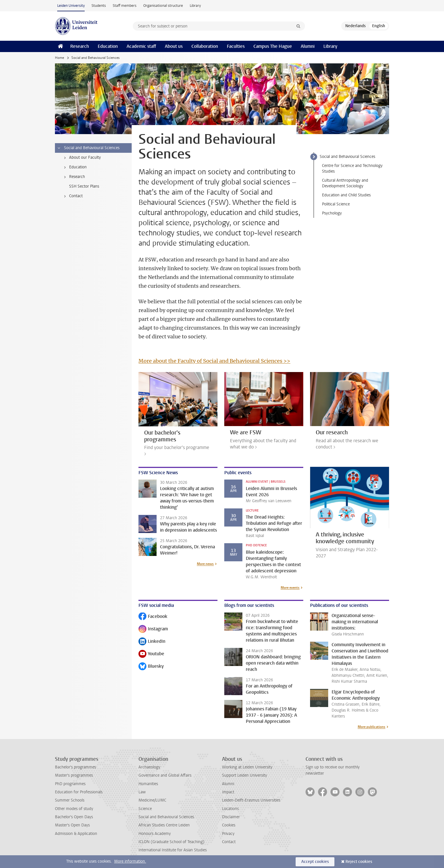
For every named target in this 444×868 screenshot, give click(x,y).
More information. (130, 861)
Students (99, 6)
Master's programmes (74, 775)
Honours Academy (155, 834)
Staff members (125, 6)
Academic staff (141, 46)
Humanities (148, 784)
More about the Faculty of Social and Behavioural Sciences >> (214, 361)
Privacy (228, 834)
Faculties (236, 46)
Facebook (153, 617)
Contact (229, 842)
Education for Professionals (79, 792)
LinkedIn (152, 642)
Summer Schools (70, 800)
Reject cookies (359, 862)
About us (174, 46)
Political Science (336, 204)
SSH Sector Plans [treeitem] (84, 186)
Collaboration (205, 46)
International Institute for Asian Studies (173, 850)
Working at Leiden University (247, 767)
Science (145, 809)
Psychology (332, 213)
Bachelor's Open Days (74, 817)
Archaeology (149, 767)
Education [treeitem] (74, 167)
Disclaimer (231, 817)
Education (108, 46)
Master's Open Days (72, 825)
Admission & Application (76, 834)
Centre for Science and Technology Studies (352, 168)
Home (59, 58)
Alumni (308, 46)
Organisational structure (163, 6)
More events (290, 588)
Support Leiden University (245, 775)
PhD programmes (70, 784)
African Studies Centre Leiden (164, 825)
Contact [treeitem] (72, 196)
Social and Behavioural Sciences (347, 157)
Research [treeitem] (73, 177)
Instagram (153, 629)
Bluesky (151, 667)
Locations (230, 809)
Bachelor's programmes (75, 767)
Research (80, 46)
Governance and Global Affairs (165, 775)
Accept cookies (315, 862)
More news (205, 564)
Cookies (229, 825)
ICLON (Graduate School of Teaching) (171, 842)
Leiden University (71, 6)
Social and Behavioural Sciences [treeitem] (88, 148)
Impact (228, 792)
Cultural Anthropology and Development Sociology (345, 183)
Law (142, 792)
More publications (372, 727)
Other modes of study (74, 809)
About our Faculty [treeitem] (81, 158)
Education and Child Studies (346, 195)
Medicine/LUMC (152, 800)
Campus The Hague (273, 46)
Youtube (151, 654)
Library (195, 6)
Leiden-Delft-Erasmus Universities (251, 800)
